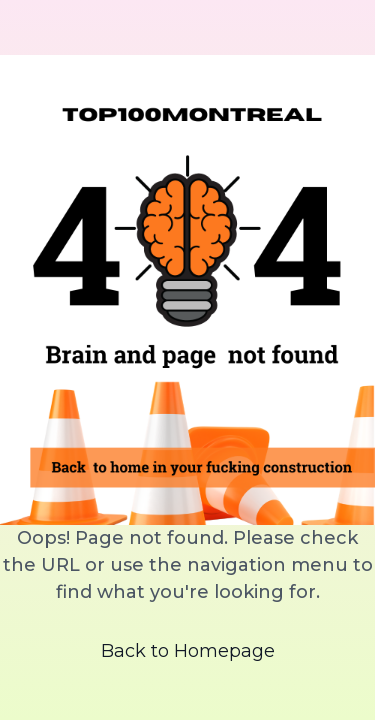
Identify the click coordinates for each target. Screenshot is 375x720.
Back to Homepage (188, 651)
